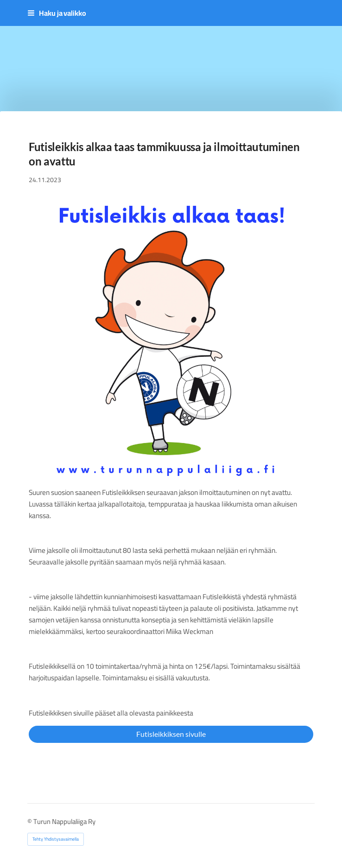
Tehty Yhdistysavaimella (56, 839)
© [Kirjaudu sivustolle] (30, 821)
